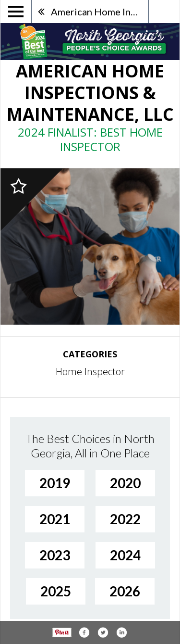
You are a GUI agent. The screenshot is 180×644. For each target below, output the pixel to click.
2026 (125, 591)
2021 (55, 519)
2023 (55, 555)
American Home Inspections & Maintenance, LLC (100, 12)
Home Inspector (90, 372)
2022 (125, 519)
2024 (125, 555)
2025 (56, 591)
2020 (125, 483)
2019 (55, 483)
